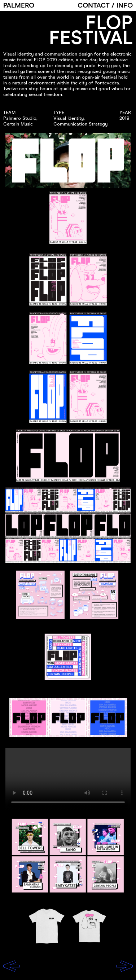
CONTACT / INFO (105, 6)
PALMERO (19, 6)
